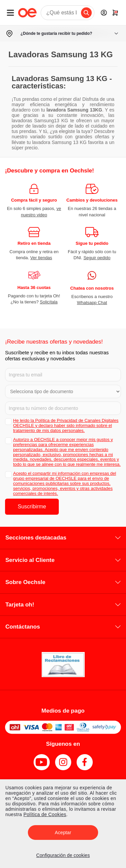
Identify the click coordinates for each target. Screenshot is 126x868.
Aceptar (63, 833)
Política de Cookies (45, 814)
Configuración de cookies (63, 855)
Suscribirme (32, 507)
